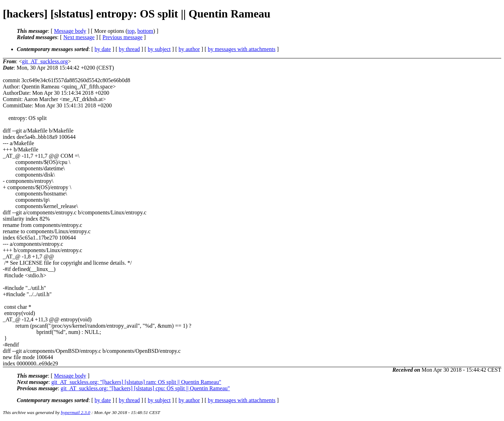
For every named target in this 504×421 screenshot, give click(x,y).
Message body (70, 31)
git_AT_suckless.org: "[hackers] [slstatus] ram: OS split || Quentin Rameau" (136, 382)
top (131, 31)
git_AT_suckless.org (45, 61)
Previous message (122, 37)
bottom (145, 31)
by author (189, 49)
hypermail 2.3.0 (76, 412)
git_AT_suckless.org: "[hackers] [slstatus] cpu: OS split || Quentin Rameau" (145, 388)
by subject (159, 49)
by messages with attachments (242, 49)
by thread (129, 49)
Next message (79, 37)
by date (103, 49)
